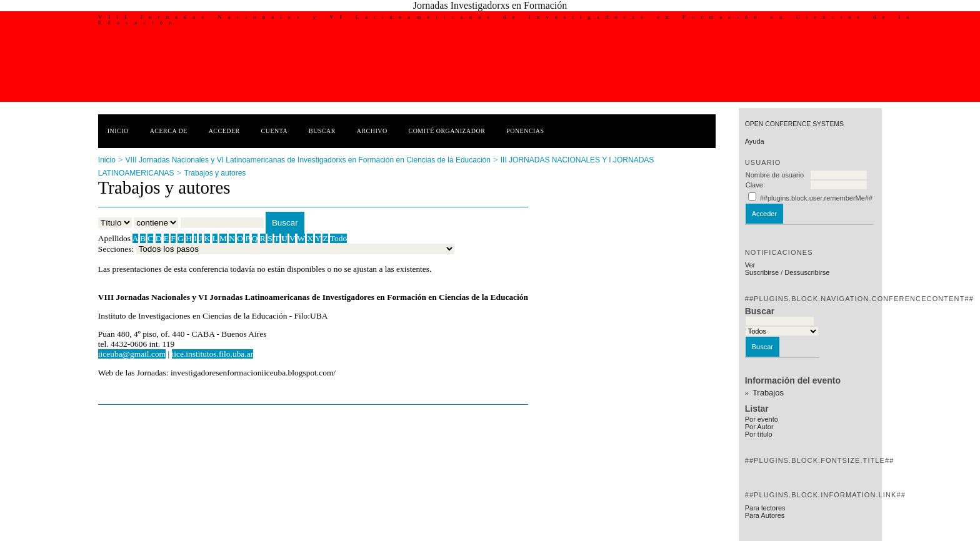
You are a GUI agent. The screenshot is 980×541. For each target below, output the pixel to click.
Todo (338, 238)
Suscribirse (762, 272)
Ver (750, 265)
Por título (759, 434)
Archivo (372, 131)
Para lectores (765, 508)
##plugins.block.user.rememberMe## (816, 198)
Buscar (322, 131)
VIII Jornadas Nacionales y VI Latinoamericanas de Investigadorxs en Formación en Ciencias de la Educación (308, 160)
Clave (754, 185)
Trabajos (768, 393)
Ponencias (525, 131)
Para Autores (765, 515)
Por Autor (759, 427)
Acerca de (169, 131)
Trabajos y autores (215, 173)
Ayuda (755, 141)
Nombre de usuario (775, 175)
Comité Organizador (447, 131)
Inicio (118, 131)
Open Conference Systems (794, 124)
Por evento (762, 419)
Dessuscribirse (807, 272)
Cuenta (275, 131)
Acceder (224, 131)
